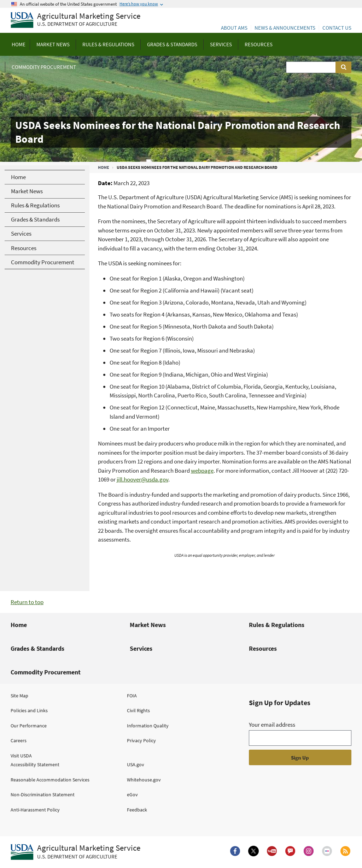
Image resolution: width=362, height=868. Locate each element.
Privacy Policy (141, 740)
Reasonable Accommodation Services (50, 780)
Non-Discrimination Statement (43, 795)
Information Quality (148, 726)
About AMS (234, 28)
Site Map (19, 696)
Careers (19, 740)
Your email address (272, 725)
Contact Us (337, 28)
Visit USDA (21, 756)
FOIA (132, 696)
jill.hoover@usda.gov (142, 479)
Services (141, 648)
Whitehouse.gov (144, 780)
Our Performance (29, 726)
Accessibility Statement (35, 764)
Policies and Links (29, 710)
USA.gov (136, 764)
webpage (202, 471)
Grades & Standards (37, 648)
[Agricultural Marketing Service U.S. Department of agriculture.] (75, 852)
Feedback (137, 810)
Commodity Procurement (46, 672)
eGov (132, 795)
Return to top (27, 602)
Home (104, 167)
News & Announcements (285, 28)
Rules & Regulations (277, 625)
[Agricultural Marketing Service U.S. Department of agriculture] (75, 20)
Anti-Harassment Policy (35, 810)
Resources (263, 648)
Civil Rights (138, 710)
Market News (148, 625)
